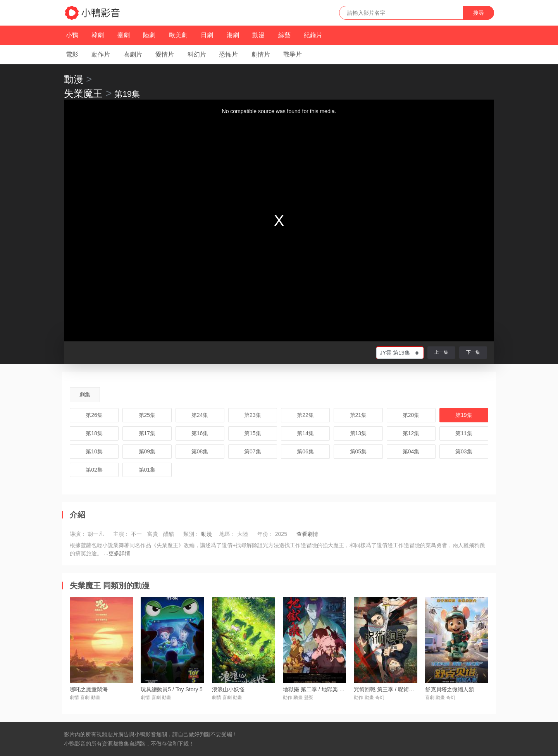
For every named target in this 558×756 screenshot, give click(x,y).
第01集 (147, 470)
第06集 (305, 451)
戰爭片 (293, 54)
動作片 (101, 54)
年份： (265, 534)
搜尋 (479, 13)
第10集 (94, 451)
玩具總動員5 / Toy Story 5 (171, 689)
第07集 (253, 451)
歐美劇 (178, 35)
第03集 (464, 451)
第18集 (94, 433)
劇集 (85, 394)
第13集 (358, 433)
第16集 (200, 433)
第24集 (200, 415)
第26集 (94, 415)
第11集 (464, 433)
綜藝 (284, 35)
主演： (121, 534)
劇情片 (261, 54)
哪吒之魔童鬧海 (89, 689)
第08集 (200, 451)
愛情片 (165, 54)
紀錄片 (313, 35)
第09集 (147, 451)
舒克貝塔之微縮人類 (449, 689)
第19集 (464, 415)
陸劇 (149, 35)
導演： (78, 534)
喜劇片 (133, 54)
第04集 (411, 451)
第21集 (358, 415)
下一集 (473, 352)
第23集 (253, 415)
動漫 (258, 35)
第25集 (147, 415)
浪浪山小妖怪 (228, 689)
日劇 (207, 35)
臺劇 (124, 35)
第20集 (411, 415)
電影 (72, 54)
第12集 (411, 433)
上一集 (441, 352)
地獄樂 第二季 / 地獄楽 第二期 (319, 689)
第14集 (305, 433)
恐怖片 (229, 54)
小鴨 (72, 35)
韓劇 (98, 35)
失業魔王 (83, 93)
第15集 (253, 433)
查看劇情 (307, 534)
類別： (191, 534)
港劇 (233, 35)
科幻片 (197, 54)
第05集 (358, 451)
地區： (227, 534)
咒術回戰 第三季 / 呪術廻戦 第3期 (394, 689)
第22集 (305, 415)
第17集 (147, 433)
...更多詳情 (117, 553)
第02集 (94, 470)
